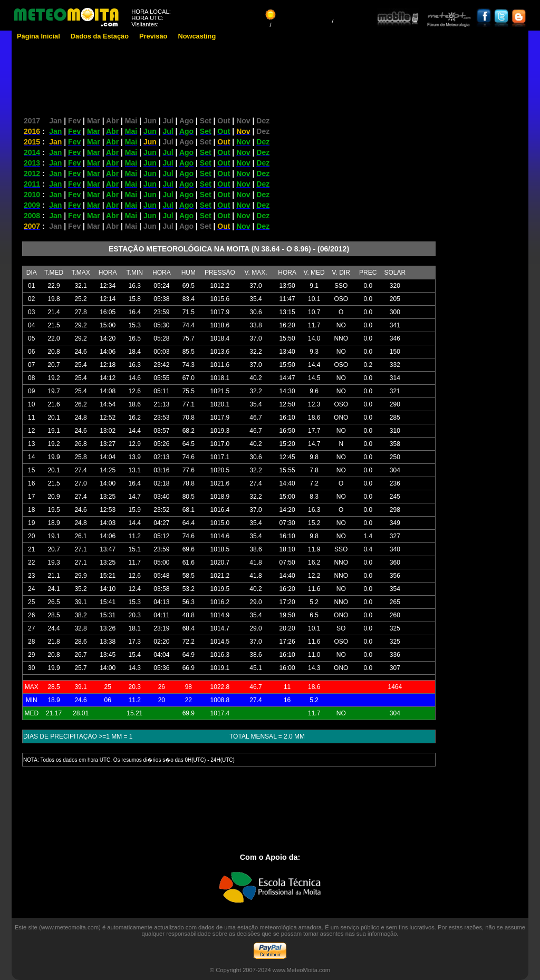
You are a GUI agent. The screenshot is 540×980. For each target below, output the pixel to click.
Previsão (153, 36)
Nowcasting (197, 36)
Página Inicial (38, 36)
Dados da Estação (100, 36)
